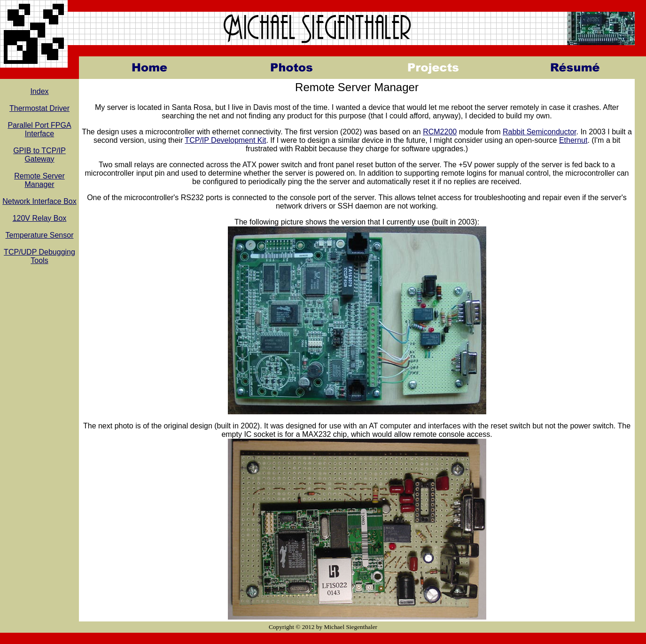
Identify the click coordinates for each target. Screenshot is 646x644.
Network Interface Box (39, 201)
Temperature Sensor (40, 235)
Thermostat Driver (39, 108)
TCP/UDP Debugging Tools (39, 256)
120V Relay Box (40, 218)
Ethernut (573, 140)
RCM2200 (440, 132)
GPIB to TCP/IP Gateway (39, 155)
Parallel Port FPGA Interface (39, 129)
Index (39, 91)
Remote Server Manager (39, 180)
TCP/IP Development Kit (225, 140)
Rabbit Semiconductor (540, 132)
